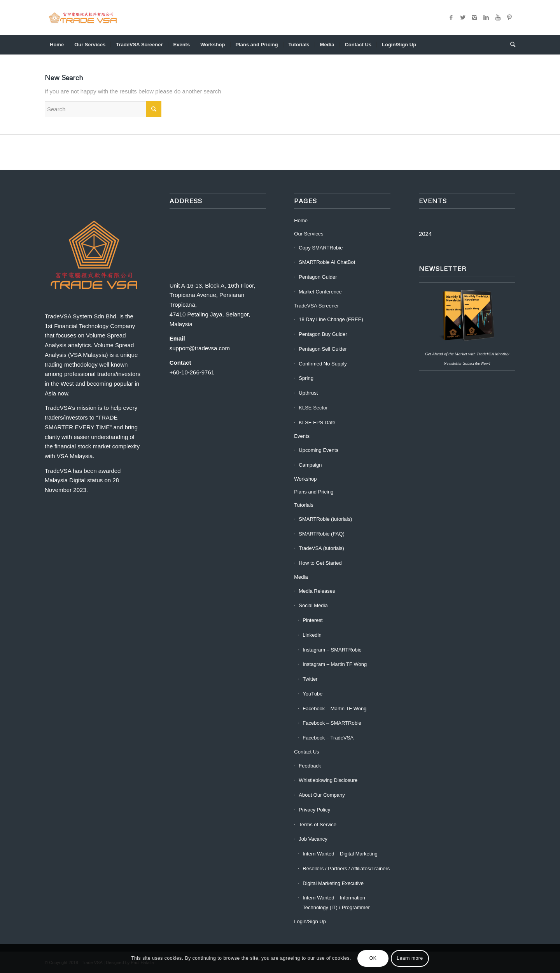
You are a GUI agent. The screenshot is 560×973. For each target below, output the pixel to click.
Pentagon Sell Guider (323, 349)
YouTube (312, 694)
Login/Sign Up (310, 921)
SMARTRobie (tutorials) (325, 519)
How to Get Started (320, 563)
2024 (425, 234)
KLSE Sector (313, 408)
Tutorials (304, 505)
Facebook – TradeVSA (328, 738)
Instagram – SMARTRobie (332, 650)
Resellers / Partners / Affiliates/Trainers (346, 868)
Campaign (310, 465)
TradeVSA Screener (316, 306)
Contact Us (306, 752)
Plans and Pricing (314, 492)
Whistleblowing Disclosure (328, 780)
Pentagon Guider (318, 277)
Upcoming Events (318, 450)
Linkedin (312, 635)
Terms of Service (318, 825)
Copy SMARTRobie (321, 248)
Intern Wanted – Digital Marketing (340, 854)
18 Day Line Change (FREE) (331, 319)
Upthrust (308, 393)
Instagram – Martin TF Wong (335, 664)
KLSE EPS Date (317, 422)
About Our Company (322, 795)
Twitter (310, 679)
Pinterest (312, 620)
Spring (306, 378)
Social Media (313, 605)
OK (373, 958)
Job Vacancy (313, 839)
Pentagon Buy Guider (323, 334)
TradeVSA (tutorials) (321, 548)
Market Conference (320, 292)
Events (302, 436)
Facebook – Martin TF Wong (334, 709)
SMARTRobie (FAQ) (322, 534)
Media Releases (317, 591)
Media (301, 577)
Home (301, 220)
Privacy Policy (314, 810)
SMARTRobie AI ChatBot (327, 262)
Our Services (309, 234)
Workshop (305, 479)
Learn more (410, 958)
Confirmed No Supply (323, 364)
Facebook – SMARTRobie (332, 723)
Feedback (310, 766)
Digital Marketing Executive (333, 883)
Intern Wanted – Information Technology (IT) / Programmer (336, 903)
